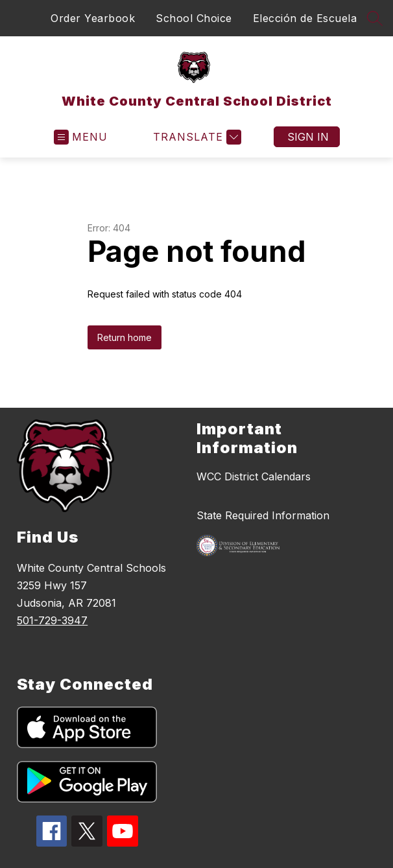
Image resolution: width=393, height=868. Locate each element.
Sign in (308, 137)
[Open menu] (81, 137)
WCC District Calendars (254, 476)
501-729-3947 (52, 620)
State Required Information (263, 515)
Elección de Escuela (305, 18)
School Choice (194, 18)
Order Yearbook (93, 18)
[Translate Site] (196, 137)
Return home (125, 337)
